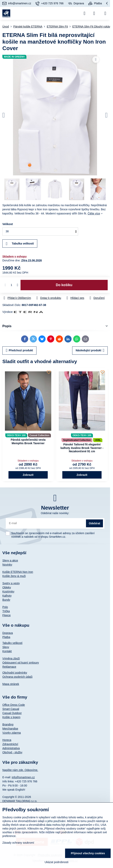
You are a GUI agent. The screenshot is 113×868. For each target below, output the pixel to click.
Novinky (7, 565)
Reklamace (9, 667)
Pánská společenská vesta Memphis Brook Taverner (28, 441)
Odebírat (94, 523)
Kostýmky (8, 591)
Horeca (7, 740)
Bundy (6, 600)
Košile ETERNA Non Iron (18, 572)
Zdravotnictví (10, 744)
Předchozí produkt (20, 350)
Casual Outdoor (12, 713)
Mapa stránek (11, 684)
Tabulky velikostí (12, 643)
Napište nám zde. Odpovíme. (20, 770)
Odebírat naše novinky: (55, 513)
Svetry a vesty (11, 583)
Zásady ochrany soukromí (18, 843)
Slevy (6, 647)
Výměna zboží (11, 658)
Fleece (7, 615)
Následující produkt (90, 350)
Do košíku (64, 285)
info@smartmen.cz (23, 777)
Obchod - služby (12, 752)
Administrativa (11, 748)
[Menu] (105, 13)
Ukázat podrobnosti (56, 862)
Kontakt (7, 651)
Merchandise (10, 729)
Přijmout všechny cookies (88, 853)
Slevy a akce (10, 560)
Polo (5, 607)
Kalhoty (7, 596)
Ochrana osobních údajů (17, 677)
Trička (6, 611)
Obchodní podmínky (15, 673)
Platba (6, 637)
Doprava (8, 633)
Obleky (7, 587)
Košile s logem (11, 717)
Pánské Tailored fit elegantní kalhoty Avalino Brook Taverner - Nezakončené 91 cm (82, 448)
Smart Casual (11, 709)
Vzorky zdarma (12, 733)
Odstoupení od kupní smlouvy (21, 663)
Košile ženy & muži (14, 576)
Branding (8, 724)
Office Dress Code (14, 705)
